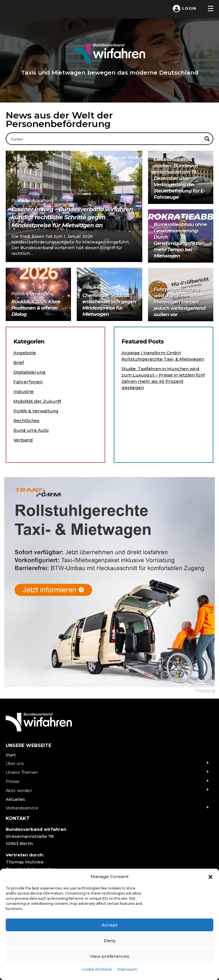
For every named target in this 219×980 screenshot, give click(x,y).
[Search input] (106, 139)
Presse (13, 781)
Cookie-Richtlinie (97, 969)
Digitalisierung (30, 372)
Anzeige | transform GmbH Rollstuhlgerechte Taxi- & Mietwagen (163, 356)
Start (11, 755)
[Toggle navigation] (210, 9)
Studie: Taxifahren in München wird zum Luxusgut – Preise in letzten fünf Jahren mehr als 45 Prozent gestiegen (163, 378)
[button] (210, 877)
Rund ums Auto (31, 430)
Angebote (25, 353)
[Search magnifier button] (207, 139)
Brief (19, 362)
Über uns (15, 764)
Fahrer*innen (28, 382)
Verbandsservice (22, 808)
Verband (23, 440)
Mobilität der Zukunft (37, 401)
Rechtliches (26, 421)
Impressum (127, 969)
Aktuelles (15, 799)
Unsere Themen (22, 772)
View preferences (109, 956)
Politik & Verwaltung (36, 411)
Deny (110, 941)
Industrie (24, 391)
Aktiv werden (19, 791)
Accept (109, 925)
